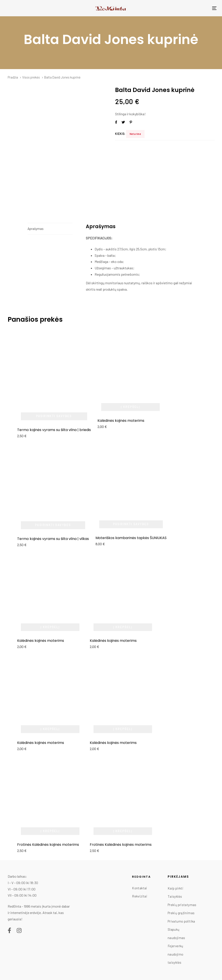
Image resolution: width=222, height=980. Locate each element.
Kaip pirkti (175, 888)
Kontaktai (139, 888)
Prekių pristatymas (182, 905)
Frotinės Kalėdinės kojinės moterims (48, 845)
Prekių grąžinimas (181, 913)
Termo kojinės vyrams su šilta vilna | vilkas (53, 539)
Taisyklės (175, 896)
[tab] (50, 229)
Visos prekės (31, 77)
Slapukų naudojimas (176, 934)
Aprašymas (36, 229)
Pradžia (13, 77)
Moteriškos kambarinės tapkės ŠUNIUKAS (131, 538)
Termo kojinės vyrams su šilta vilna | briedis (54, 430)
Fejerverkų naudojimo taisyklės (175, 954)
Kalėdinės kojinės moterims (121, 421)
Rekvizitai (140, 896)
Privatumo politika (181, 921)
